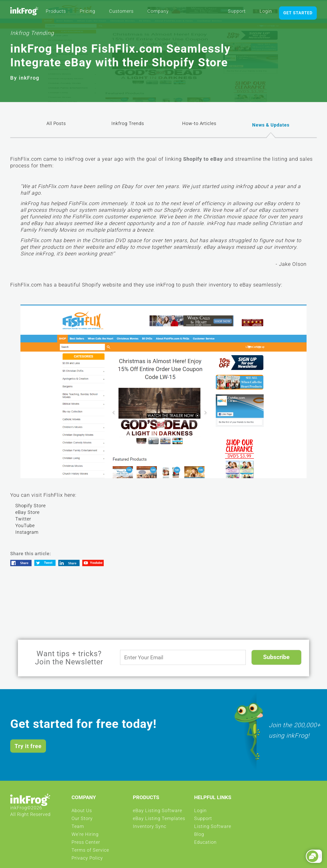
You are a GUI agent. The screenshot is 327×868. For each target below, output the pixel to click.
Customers (121, 13)
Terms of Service (90, 852)
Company (158, 13)
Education (205, 844)
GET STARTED (298, 13)
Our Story (82, 820)
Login (266, 13)
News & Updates (271, 125)
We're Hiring (85, 836)
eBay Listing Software (157, 812)
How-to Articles (199, 126)
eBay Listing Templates (159, 820)
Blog (199, 836)
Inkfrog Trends (128, 126)
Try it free (28, 746)
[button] (312, 856)
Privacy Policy (87, 860)
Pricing (87, 13)
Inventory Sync (150, 828)
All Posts (56, 126)
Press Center (86, 844)
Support (237, 13)
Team (78, 828)
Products (56, 13)
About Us (82, 812)
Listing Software (213, 828)
